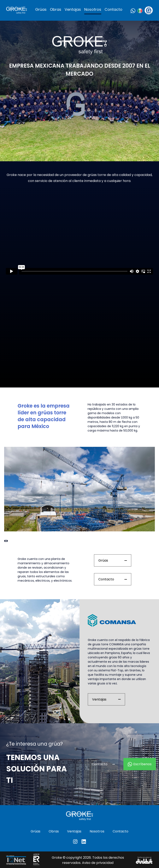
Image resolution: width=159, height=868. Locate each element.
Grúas (41, 9)
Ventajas (73, 9)
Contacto (113, 9)
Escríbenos (140, 764)
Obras (56, 9)
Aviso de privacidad (98, 863)
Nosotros (93, 9)
